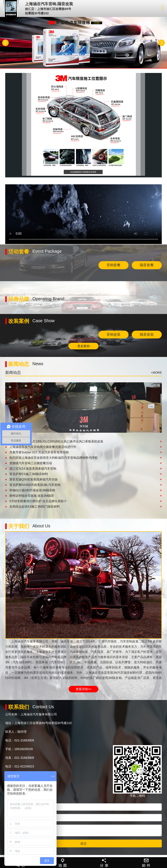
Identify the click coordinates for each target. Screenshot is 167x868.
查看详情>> (83, 689)
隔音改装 (147, 334)
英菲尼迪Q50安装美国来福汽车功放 (83, 479)
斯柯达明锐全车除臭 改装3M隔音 (83, 496)
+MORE (156, 373)
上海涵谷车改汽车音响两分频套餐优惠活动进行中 (83, 447)
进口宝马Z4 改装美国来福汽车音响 (83, 469)
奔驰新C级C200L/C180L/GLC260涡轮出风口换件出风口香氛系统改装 (83, 441)
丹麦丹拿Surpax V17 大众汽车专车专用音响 (83, 452)
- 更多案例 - (83, 346)
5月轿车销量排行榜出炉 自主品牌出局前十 (83, 501)
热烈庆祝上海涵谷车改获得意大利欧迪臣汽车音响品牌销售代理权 (83, 458)
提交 (83, 843)
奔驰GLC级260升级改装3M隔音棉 (83, 490)
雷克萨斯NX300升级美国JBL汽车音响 (83, 485)
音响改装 (114, 334)
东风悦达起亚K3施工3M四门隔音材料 (83, 507)
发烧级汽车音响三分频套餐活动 (83, 463)
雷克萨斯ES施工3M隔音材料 (83, 474)
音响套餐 (114, 265)
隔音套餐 (147, 265)
